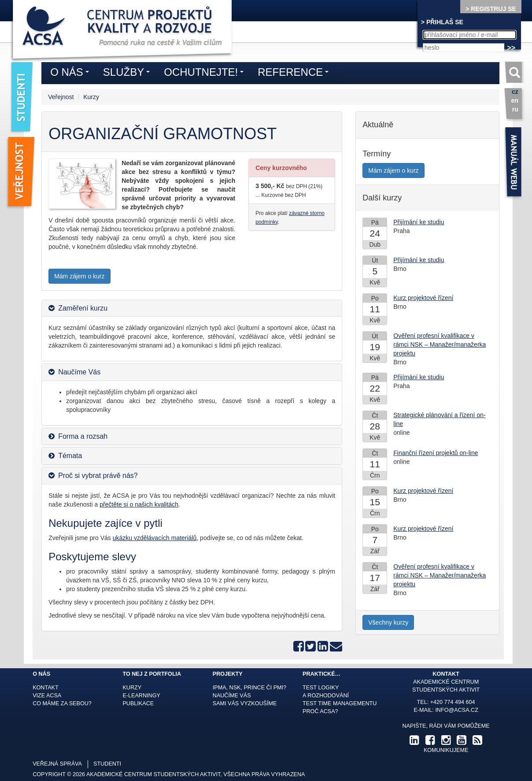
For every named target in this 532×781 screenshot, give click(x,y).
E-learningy (141, 696)
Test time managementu (340, 703)
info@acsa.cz (456, 710)
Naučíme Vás (232, 696)
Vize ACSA (47, 696)
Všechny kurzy (388, 622)
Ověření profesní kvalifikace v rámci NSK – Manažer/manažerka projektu (440, 344)
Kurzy (91, 97)
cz (515, 92)
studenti (107, 764)
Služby (129, 74)
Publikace (138, 703)
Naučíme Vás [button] (79, 372)
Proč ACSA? (320, 711)
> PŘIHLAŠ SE (442, 22)
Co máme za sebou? (62, 703)
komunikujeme (446, 750)
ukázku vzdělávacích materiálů (155, 538)
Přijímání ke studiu (419, 222)
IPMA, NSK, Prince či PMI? (249, 688)
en (514, 100)
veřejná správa (57, 764)
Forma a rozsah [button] (83, 436)
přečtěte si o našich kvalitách (139, 504)
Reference (295, 74)
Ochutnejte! (206, 74)
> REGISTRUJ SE (491, 9)
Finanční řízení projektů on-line (436, 453)
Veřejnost (61, 97)
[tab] (192, 308)
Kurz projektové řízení (423, 298)
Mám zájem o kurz (79, 276)
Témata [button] (70, 456)
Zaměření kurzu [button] (83, 308)
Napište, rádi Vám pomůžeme (446, 726)
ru (515, 109)
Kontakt (46, 688)
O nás (72, 74)
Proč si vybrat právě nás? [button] (98, 476)
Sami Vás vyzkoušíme (245, 703)
